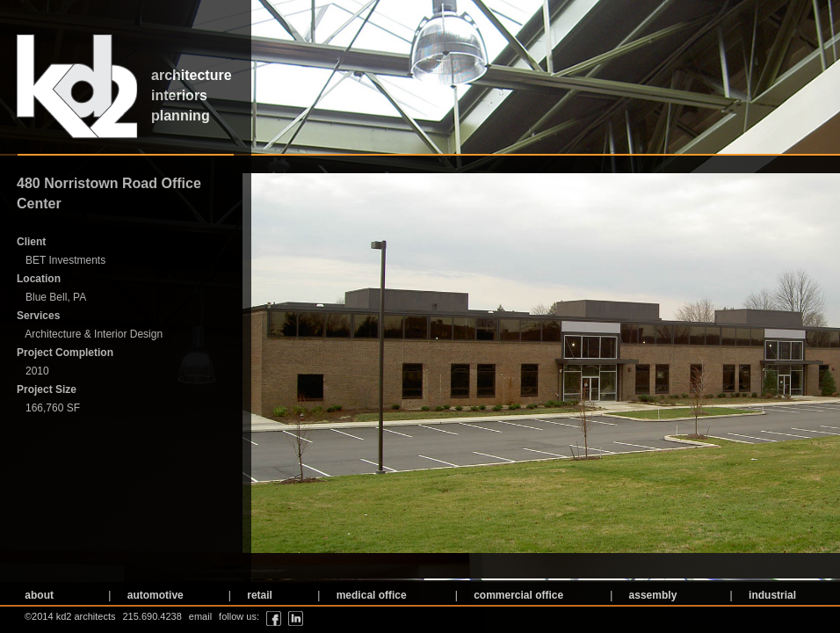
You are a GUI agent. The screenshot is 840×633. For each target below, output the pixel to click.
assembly (651, 595)
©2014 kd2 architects (70, 616)
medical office (369, 595)
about (38, 595)
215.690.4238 (152, 616)
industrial (771, 595)
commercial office (517, 595)
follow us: (239, 616)
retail (258, 595)
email (200, 616)
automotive (153, 595)
